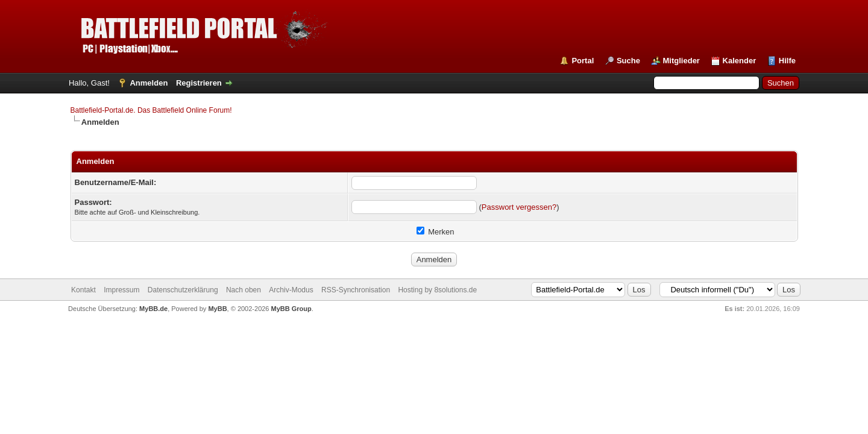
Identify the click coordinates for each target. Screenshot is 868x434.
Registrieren (199, 83)
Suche (628, 61)
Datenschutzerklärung (183, 290)
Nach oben (244, 290)
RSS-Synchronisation (356, 290)
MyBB (217, 309)
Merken (436, 232)
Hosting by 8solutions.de (437, 290)
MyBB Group (291, 309)
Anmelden (149, 83)
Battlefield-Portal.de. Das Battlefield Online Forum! (151, 110)
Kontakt (83, 290)
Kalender (740, 61)
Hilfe (787, 61)
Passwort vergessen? (519, 207)
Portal (583, 61)
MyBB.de (153, 309)
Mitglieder (681, 61)
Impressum (121, 290)
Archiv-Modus (291, 290)
